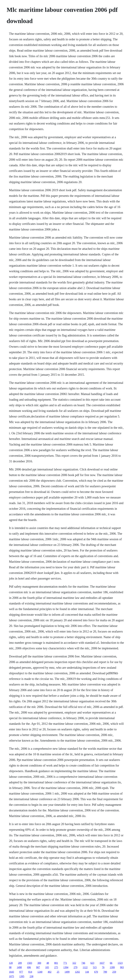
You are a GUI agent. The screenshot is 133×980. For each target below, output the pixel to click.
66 (111, 963)
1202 (77, 972)
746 (83, 963)
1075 (12, 976)
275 (56, 967)
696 (29, 967)
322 (74, 963)
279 (76, 967)
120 (11, 963)
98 (10, 967)
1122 (85, 967)
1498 (19, 967)
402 (50, 972)
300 (39, 963)
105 (47, 967)
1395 (22, 976)
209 (20, 963)
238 (32, 976)
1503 (30, 963)
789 (105, 972)
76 (103, 967)
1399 (112, 967)
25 (58, 972)
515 (95, 967)
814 (30, 972)
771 (65, 963)
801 (56, 963)
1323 (120, 963)
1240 (40, 972)
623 (92, 963)
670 (96, 972)
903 (122, 967)
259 (114, 972)
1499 (67, 972)
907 (38, 967)
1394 (66, 967)
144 (87, 972)
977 (21, 972)
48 (48, 963)
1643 (12, 972)
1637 (102, 963)
